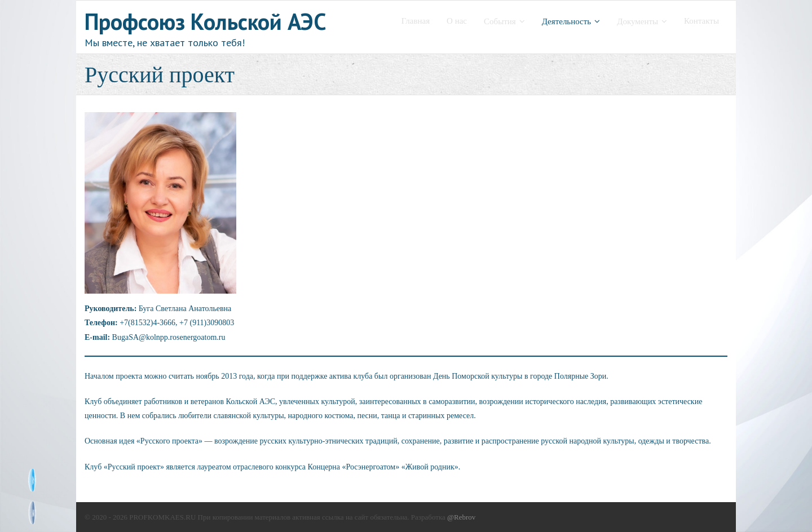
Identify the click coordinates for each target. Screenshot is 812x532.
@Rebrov (461, 517)
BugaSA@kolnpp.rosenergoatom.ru (169, 337)
